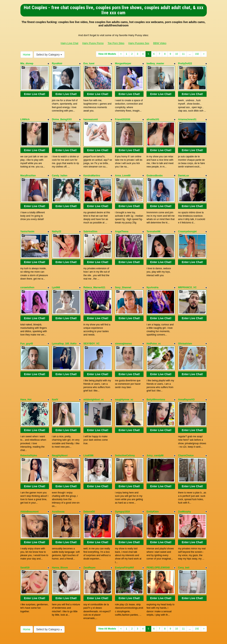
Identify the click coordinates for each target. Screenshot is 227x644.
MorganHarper (123, 63)
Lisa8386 (89, 436)
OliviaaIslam (185, 330)
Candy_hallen (60, 170)
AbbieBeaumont (30, 489)
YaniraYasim (27, 223)
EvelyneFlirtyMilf (124, 542)
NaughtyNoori (60, 436)
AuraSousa (58, 489)
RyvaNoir (57, 63)
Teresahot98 (153, 223)
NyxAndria (152, 276)
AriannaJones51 (187, 117)
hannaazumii (91, 117)
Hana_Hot (26, 383)
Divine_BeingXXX (62, 117)
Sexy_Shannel (123, 276)
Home (27, 55)
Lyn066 (56, 276)
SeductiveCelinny (125, 436)
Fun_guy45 (27, 330)
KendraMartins (92, 170)
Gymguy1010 (122, 489)
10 (177, 54)
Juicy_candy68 (155, 436)
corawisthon (27, 276)
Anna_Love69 (123, 170)
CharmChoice (186, 436)
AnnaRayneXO (186, 383)
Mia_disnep (27, 63)
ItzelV (55, 383)
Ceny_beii (184, 542)
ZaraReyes (90, 542)
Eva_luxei (89, 63)
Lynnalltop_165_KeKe (64, 330)
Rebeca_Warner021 (94, 276)
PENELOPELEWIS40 (158, 542)
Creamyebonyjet (187, 223)
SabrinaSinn (90, 223)
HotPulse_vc (154, 330)
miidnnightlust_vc (94, 383)
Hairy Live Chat (69, 43)
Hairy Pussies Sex (139, 43)
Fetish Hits (114, 638)
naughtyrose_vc (124, 383)
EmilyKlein (153, 489)
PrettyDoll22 (185, 63)
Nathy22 (57, 223)
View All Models (107, 54)
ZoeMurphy (184, 489)
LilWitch (25, 117)
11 (183, 54)
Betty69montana (156, 383)
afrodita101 (153, 117)
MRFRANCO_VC (187, 276)
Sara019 (25, 542)
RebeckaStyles (29, 436)
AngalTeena (122, 223)
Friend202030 (123, 117)
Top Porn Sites (116, 43)
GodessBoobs (155, 170)
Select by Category (49, 55)
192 (197, 54)
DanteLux (183, 170)
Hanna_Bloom (60, 542)
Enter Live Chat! (35, 91)
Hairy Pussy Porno (93, 43)
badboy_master (155, 63)
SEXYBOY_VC (91, 330)
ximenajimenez (123, 330)
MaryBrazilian (28, 170)
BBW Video (160, 43)
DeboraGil (89, 489)
